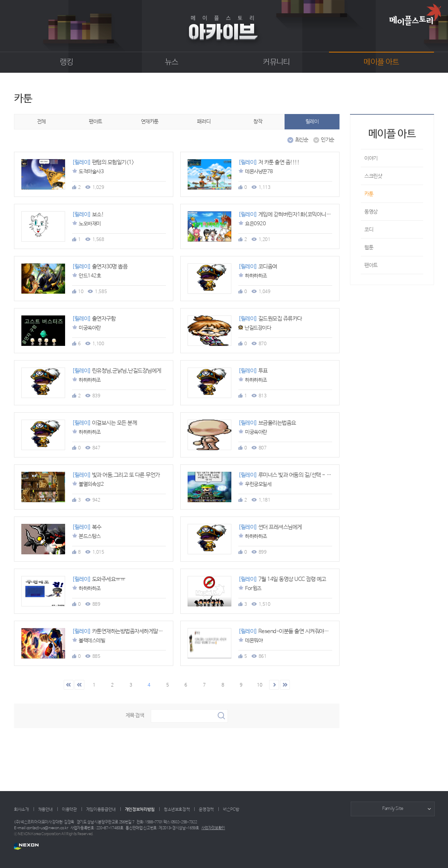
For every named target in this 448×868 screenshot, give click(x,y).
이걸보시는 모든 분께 (104, 423)
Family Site (393, 809)
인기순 (324, 140)
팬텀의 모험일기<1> (103, 162)
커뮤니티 (276, 62)
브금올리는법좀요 (267, 423)
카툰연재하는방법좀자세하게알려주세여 (125, 631)
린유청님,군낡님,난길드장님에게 (117, 371)
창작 (258, 122)
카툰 (369, 194)
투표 (253, 371)
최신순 (298, 140)
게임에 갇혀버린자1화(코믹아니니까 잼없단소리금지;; (306, 215)
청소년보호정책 (177, 810)
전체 (41, 122)
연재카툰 (150, 122)
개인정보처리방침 (140, 810)
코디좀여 (258, 267)
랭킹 (67, 62)
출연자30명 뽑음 (100, 267)
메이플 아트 (381, 62)
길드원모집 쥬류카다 (270, 319)
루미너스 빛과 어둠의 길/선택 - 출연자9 (291, 475)
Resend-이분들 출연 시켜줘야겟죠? (288, 631)
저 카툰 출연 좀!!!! (269, 162)
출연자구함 (94, 319)
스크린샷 (373, 176)
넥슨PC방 (231, 810)
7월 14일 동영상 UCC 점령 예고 (282, 579)
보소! (88, 215)
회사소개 (22, 810)
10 (260, 685)
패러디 (204, 122)
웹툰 (369, 247)
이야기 (371, 158)
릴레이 (312, 122)
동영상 (371, 212)
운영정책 (206, 810)
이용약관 (69, 810)
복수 (87, 527)
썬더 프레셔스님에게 (270, 527)
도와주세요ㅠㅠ (99, 579)
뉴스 (172, 62)
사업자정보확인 (213, 828)
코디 (369, 230)
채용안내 (46, 810)
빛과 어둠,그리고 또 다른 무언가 (116, 475)
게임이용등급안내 (101, 810)
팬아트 (96, 122)
